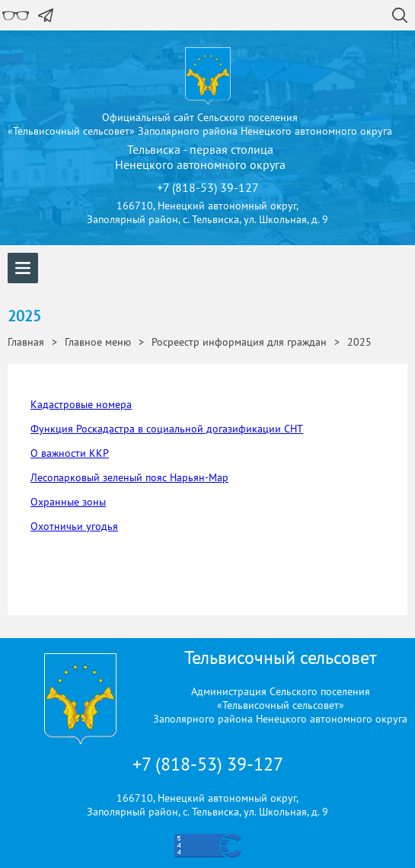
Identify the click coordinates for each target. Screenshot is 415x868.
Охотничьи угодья (74, 526)
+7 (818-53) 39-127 (208, 764)
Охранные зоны (68, 502)
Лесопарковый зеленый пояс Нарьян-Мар (129, 477)
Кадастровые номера (81, 404)
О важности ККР (70, 453)
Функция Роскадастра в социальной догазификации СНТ (167, 429)
